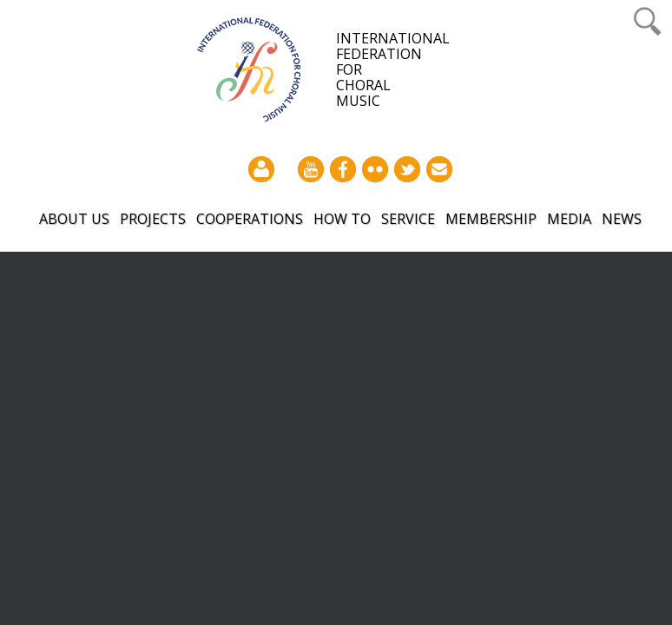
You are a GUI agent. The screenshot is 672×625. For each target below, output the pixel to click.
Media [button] (569, 219)
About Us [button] (74, 219)
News (622, 219)
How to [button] (342, 219)
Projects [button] (153, 219)
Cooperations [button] (250, 219)
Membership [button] (491, 219)
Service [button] (408, 219)
